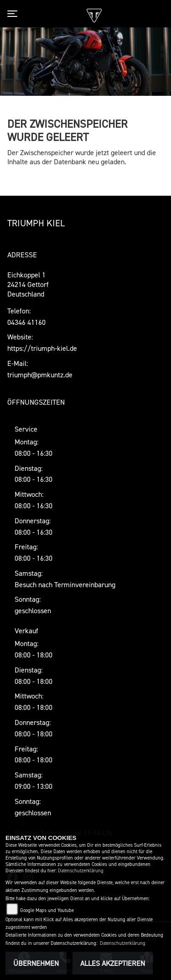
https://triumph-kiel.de (42, 348)
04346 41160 (26, 322)
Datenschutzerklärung (81, 871)
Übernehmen (36, 963)
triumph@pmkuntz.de (40, 375)
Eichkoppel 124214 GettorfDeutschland (28, 284)
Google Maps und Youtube (47, 910)
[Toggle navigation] (14, 14)
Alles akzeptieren (113, 963)
